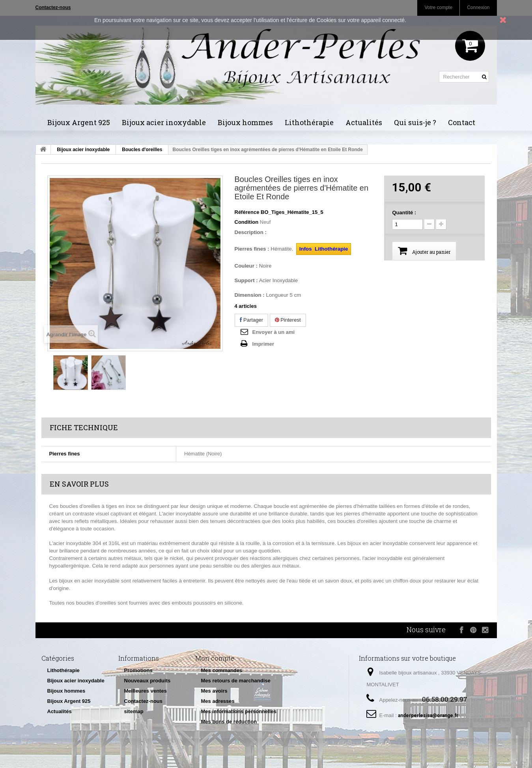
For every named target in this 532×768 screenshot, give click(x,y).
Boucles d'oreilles (142, 150)
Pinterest (288, 320)
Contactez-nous (144, 701)
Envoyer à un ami (274, 332)
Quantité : (404, 213)
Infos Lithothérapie (324, 249)
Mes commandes (222, 670)
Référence (247, 212)
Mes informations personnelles (239, 711)
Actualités (364, 122)
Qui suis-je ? (415, 122)
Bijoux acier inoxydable (164, 122)
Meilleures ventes (146, 691)
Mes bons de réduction (229, 722)
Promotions (138, 670)
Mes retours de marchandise (236, 681)
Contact (462, 122)
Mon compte (215, 658)
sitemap (134, 711)
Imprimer (263, 344)
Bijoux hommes (245, 122)
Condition (247, 222)
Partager (251, 320)
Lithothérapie (309, 122)
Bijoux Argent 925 (79, 122)
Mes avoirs (214, 691)
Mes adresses (218, 701)
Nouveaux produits (147, 681)
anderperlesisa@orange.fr (428, 716)
